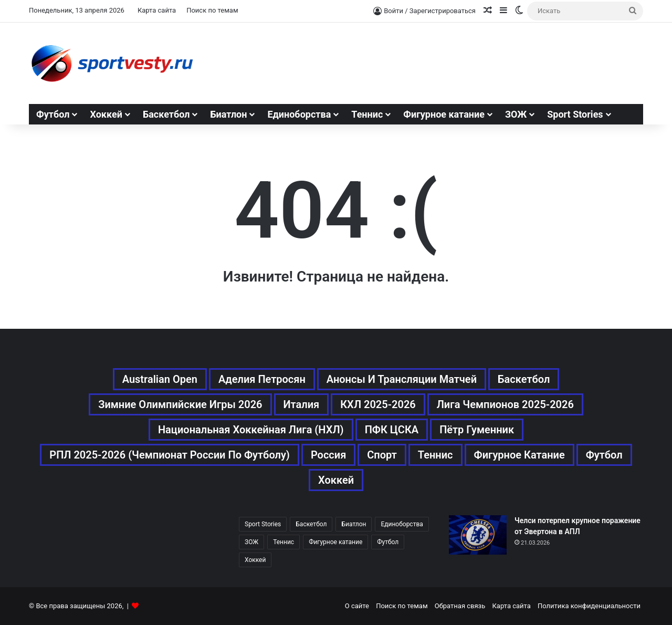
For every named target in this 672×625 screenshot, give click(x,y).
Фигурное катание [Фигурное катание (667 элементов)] (519, 455)
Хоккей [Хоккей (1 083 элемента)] (336, 480)
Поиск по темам (212, 10)
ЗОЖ (516, 114)
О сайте (357, 606)
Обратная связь (460, 606)
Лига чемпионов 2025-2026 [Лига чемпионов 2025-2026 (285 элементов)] (505, 404)
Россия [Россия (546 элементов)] (328, 455)
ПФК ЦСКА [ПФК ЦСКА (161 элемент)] (392, 430)
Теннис (367, 114)
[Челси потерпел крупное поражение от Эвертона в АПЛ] (478, 535)
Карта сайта (157, 10)
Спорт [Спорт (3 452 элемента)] (382, 455)
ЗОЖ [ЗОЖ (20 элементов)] (251, 542)
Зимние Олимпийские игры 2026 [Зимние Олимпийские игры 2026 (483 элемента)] (180, 404)
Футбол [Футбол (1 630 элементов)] (388, 542)
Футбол (53, 114)
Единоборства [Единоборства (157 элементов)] (402, 524)
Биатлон (228, 114)
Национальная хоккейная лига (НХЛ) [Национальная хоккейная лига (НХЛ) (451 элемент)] (251, 430)
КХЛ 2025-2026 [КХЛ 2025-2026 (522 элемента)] (378, 404)
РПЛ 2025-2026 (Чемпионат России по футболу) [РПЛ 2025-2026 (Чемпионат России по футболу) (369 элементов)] (170, 455)
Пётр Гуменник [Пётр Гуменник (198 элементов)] (477, 430)
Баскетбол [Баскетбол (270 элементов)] (524, 379)
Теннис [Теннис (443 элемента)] (435, 455)
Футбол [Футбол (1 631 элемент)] (604, 455)
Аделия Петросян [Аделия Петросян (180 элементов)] (262, 379)
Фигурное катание (444, 114)
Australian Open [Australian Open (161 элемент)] (160, 379)
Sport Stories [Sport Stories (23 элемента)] (263, 524)
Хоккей (106, 114)
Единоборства (299, 114)
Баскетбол (166, 114)
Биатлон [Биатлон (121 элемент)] (354, 524)
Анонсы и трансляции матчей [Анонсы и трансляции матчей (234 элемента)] (402, 379)
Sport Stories (575, 114)
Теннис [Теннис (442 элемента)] (283, 542)
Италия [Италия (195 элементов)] (302, 404)
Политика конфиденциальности (589, 606)
